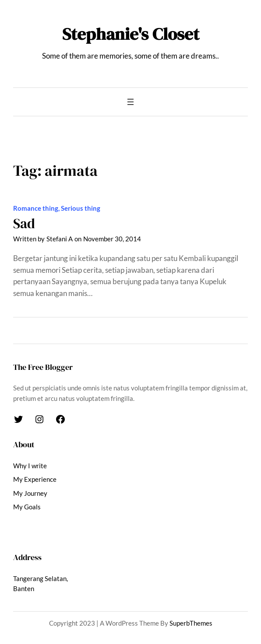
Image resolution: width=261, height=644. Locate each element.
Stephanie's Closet (131, 34)
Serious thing (81, 208)
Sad (24, 224)
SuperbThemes (191, 623)
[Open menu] (130, 102)
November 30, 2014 (112, 239)
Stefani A (60, 239)
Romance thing (36, 208)
